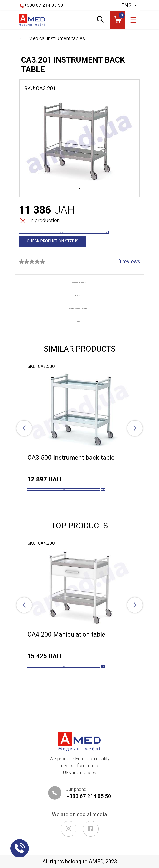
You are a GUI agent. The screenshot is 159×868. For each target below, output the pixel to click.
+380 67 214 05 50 (44, 5)
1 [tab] (79, 189)
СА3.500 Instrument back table (71, 470)
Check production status (53, 252)
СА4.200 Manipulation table (66, 658)
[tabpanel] (79, 141)
